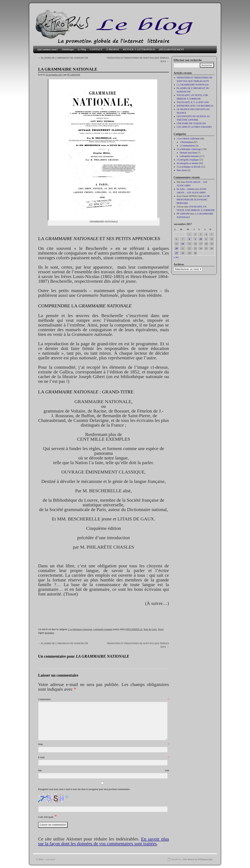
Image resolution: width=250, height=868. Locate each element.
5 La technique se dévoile (189, 167)
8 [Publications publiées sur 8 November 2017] (189, 239)
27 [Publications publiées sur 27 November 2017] (177, 253)
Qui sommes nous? (48, 49)
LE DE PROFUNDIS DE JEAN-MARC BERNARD (193, 200)
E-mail (104, 757)
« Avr (176, 257)
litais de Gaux (150, 629)
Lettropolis (50, 859)
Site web (104, 770)
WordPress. (177, 859)
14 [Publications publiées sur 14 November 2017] (183, 244)
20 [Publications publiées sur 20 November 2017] (177, 248)
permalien (49, 633)
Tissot (161, 629)
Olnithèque (68, 49)
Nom (104, 744)
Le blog (82, 49)
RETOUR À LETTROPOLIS (139, 49)
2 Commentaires (187, 146)
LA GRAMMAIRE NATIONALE (193, 85)
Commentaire (104, 699)
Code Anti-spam (46, 817)
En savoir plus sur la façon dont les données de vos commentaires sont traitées (104, 841)
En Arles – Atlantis (186, 189)
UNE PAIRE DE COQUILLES (191, 123)
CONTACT (96, 49)
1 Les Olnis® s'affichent (188, 139)
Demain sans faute (188, 153)
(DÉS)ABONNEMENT (172, 49)
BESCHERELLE (134, 629)
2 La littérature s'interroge (80, 629)
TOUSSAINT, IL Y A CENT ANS (193, 102)
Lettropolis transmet (103, 629)
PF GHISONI (74, 75)
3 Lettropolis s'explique (188, 160)
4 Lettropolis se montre (188, 163)
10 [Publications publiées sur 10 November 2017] (201, 239)
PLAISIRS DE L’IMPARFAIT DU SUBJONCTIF (63, 58)
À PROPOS (113, 49)
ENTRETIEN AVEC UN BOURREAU (195, 106)
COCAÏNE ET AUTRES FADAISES (194, 127)
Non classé (182, 170)
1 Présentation (186, 142)
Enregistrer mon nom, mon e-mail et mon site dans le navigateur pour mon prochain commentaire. (84, 789)
